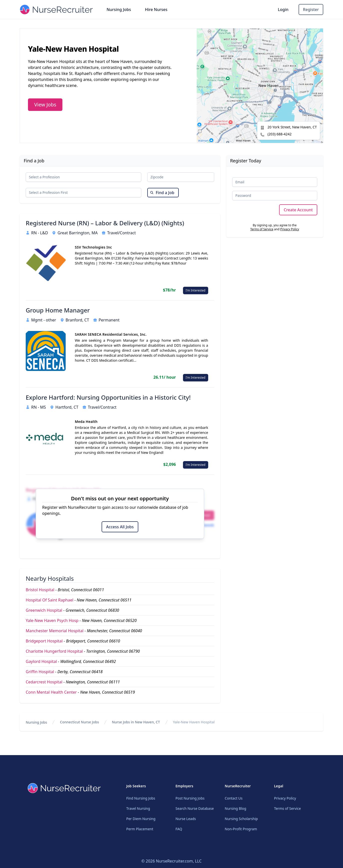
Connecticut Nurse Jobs (79, 722)
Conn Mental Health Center (51, 692)
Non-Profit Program (241, 829)
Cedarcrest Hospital (44, 682)
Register (311, 9)
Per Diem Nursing (141, 819)
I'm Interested (196, 290)
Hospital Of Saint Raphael (50, 600)
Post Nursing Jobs (190, 798)
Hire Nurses (156, 9)
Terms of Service (262, 229)
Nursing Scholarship (241, 819)
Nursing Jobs (119, 9)
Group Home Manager (58, 310)
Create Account (298, 210)
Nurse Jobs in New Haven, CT (136, 722)
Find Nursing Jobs (141, 798)
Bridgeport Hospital (44, 641)
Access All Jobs (120, 527)
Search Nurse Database (195, 808)
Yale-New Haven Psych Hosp (52, 620)
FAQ (179, 829)
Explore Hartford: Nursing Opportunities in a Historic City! (108, 397)
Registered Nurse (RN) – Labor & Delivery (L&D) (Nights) (105, 223)
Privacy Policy (290, 229)
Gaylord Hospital (41, 661)
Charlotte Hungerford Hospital (54, 651)
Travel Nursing (138, 808)
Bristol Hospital (40, 590)
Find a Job (162, 193)
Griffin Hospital (40, 672)
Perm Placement (140, 829)
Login (283, 9)
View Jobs (45, 105)
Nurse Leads (186, 819)
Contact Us (234, 798)
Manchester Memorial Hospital (55, 631)
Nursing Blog (235, 808)
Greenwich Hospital (44, 610)
